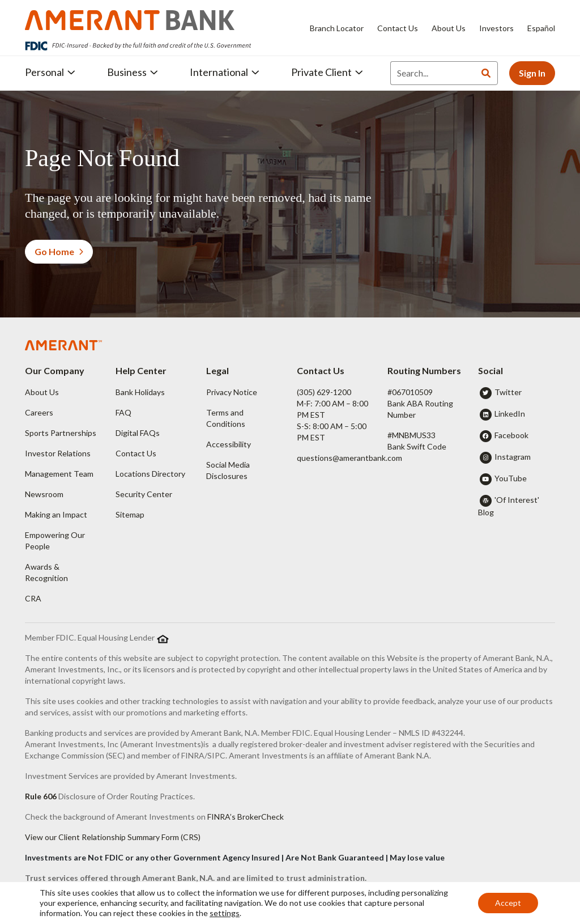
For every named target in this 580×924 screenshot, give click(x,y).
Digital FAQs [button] (138, 433)
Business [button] (133, 72)
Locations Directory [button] (150, 474)
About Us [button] (42, 392)
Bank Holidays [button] (140, 392)
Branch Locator (337, 28)
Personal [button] (50, 72)
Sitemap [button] (130, 514)
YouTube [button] (511, 478)
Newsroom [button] (44, 494)
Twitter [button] (508, 392)
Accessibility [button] (229, 444)
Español (541, 28)
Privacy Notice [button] (232, 392)
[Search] (432, 73)
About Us (449, 28)
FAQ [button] (123, 412)
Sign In (532, 73)
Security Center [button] (144, 494)
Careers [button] (39, 412)
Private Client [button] (327, 72)
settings (225, 913)
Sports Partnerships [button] (61, 433)
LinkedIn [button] (510, 414)
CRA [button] (33, 598)
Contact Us (398, 28)
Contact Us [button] (136, 453)
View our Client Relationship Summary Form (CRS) (113, 837)
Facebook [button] (511, 435)
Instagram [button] (513, 457)
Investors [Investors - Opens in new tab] (496, 28)
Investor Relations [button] (58, 453)
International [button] (225, 72)
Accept (508, 903)
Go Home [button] (59, 251)
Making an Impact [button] (56, 514)
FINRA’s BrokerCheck (246, 817)
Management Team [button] (59, 474)
